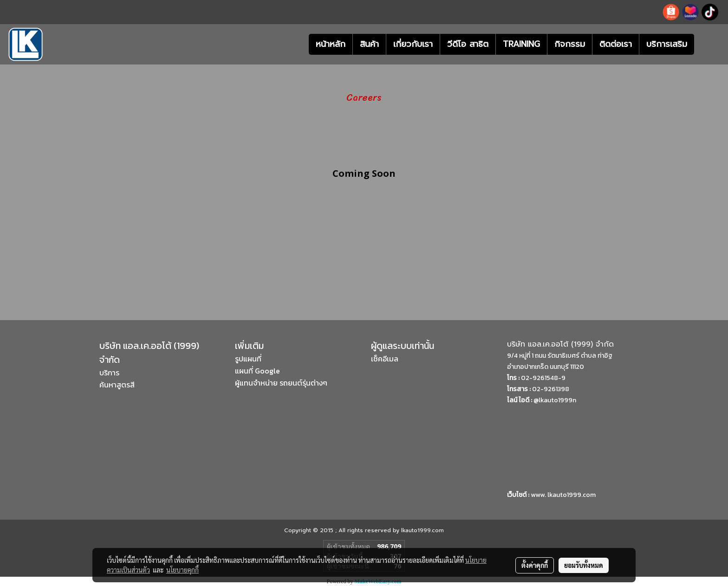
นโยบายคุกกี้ (182, 570)
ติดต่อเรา (616, 44)
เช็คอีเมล (385, 359)
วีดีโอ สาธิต (468, 44)
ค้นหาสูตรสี (117, 385)
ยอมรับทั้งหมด (584, 565)
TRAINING (521, 44)
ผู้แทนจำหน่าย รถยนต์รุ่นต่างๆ (281, 383)
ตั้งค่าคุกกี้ (535, 565)
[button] (708, 45)
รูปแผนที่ (248, 359)
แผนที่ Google (257, 371)
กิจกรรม (570, 44)
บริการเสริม (667, 44)
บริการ (109, 373)
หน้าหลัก (331, 44)
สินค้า (369, 44)
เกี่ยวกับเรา (413, 44)
